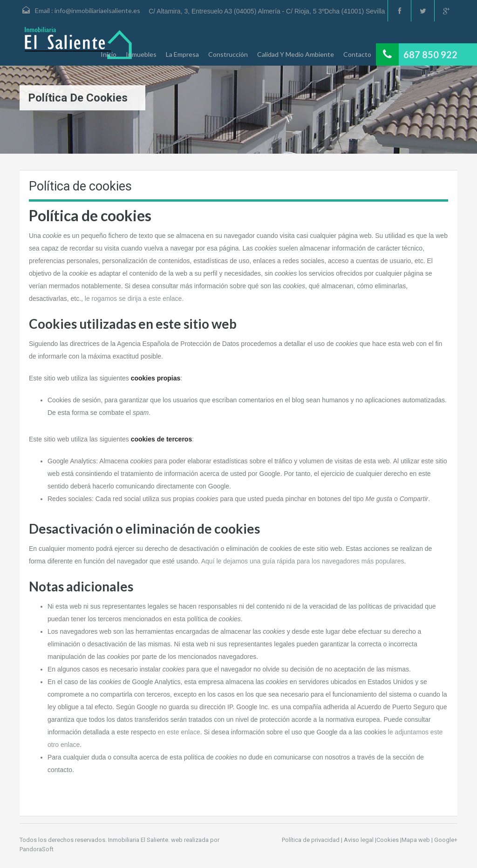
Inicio (109, 54)
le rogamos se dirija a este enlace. (134, 298)
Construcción (228, 54)
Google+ (446, 840)
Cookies (388, 840)
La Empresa (182, 54)
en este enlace (179, 732)
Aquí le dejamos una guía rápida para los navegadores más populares (303, 561)
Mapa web (416, 840)
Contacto (357, 54)
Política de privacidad (311, 840)
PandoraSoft (37, 849)
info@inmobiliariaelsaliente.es (97, 10)
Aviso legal (359, 840)
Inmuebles (141, 54)
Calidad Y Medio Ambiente (296, 54)
